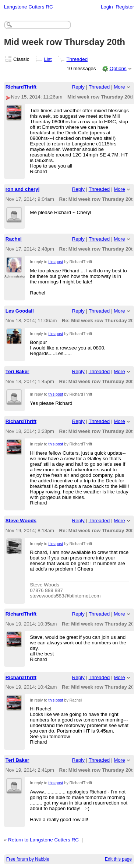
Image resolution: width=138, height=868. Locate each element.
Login (107, 7)
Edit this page (118, 859)
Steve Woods (21, 521)
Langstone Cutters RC (29, 7)
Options (118, 68)
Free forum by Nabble (28, 859)
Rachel (14, 239)
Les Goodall (20, 311)
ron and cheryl (23, 189)
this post (56, 262)
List (48, 59)
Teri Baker (17, 371)
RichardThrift (21, 87)
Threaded (77, 59)
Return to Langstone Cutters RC (43, 840)
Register (125, 7)
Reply (78, 87)
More (119, 87)
